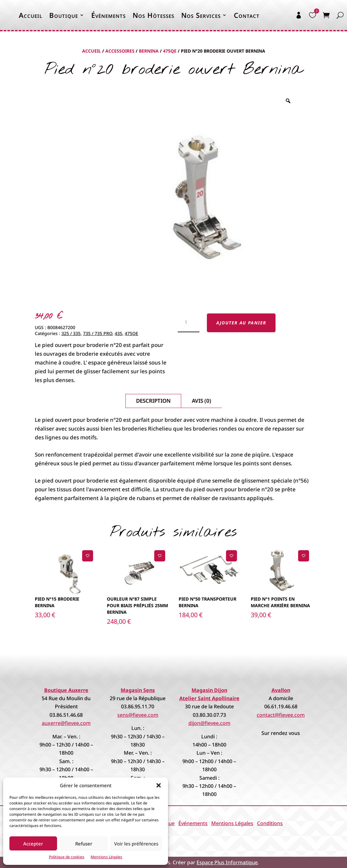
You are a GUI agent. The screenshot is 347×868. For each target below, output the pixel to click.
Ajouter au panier (241, 323)
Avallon (281, 690)
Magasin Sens (138, 690)
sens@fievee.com (138, 715)
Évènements (108, 15)
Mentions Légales (106, 857)
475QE (170, 51)
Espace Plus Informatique (227, 862)
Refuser (84, 844)
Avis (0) (202, 401)
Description (153, 401)
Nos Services (201, 15)
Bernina (149, 51)
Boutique (64, 15)
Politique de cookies (67, 857)
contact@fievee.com (281, 715)
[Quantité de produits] (189, 323)
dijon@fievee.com (209, 723)
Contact (247, 15)
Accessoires (120, 51)
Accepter (33, 844)
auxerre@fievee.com (66, 723)
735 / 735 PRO (98, 333)
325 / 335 (71, 333)
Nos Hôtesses (153, 15)
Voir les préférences (136, 844)
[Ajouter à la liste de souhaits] (88, 556)
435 (118, 333)
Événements (193, 823)
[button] (159, 785)
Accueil (31, 15)
